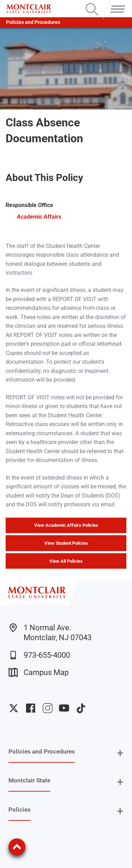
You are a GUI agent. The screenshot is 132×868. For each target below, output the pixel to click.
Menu (116, 4)
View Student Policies (66, 543)
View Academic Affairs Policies (66, 525)
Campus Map (39, 672)
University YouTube (64, 708)
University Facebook (31, 708)
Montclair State (29, 780)
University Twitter (14, 708)
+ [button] (120, 753)
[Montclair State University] (29, 9)
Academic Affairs (39, 217)
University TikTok (81, 708)
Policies (20, 810)
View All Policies (66, 561)
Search (92, 4)
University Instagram (48, 708)
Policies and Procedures (33, 22)
